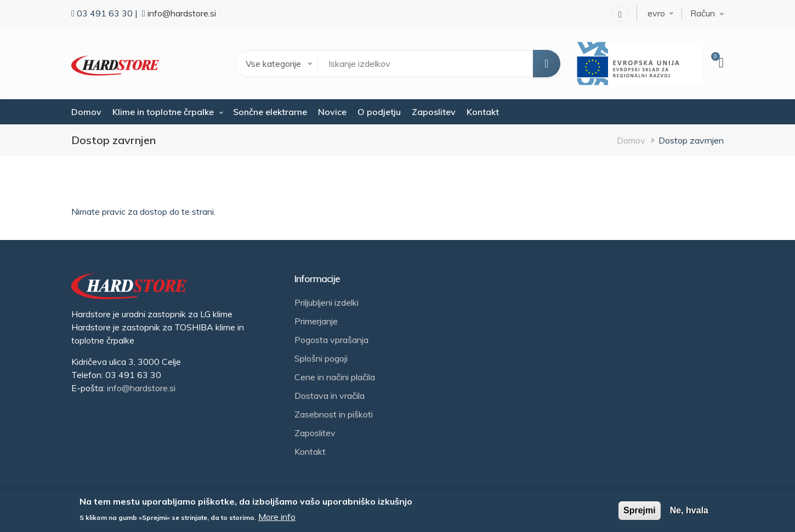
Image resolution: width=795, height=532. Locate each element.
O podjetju (379, 112)
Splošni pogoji (321, 358)
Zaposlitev (434, 112)
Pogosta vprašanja (331, 340)
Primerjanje (316, 321)
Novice (332, 112)
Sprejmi (640, 510)
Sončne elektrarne (270, 112)
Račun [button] (703, 13)
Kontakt (483, 112)
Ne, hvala (689, 510)
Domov (86, 112)
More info (277, 517)
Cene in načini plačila (335, 377)
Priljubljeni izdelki (326, 302)
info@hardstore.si (182, 13)
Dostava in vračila (330, 396)
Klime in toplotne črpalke (163, 112)
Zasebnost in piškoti (334, 414)
